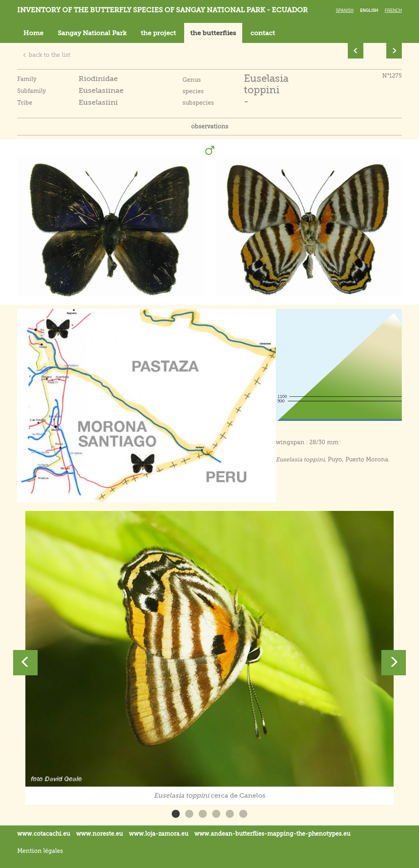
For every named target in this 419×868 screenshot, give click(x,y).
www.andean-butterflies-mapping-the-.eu (272, 834)
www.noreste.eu (99, 834)
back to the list (46, 55)
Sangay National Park (92, 33)
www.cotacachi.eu (44, 834)
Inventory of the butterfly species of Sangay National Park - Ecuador (162, 10)
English (369, 10)
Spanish (345, 10)
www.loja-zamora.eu (159, 834)
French (393, 10)
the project (158, 33)
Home (33, 33)
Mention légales (40, 851)
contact (263, 33)
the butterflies (213, 33)
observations (210, 126)
